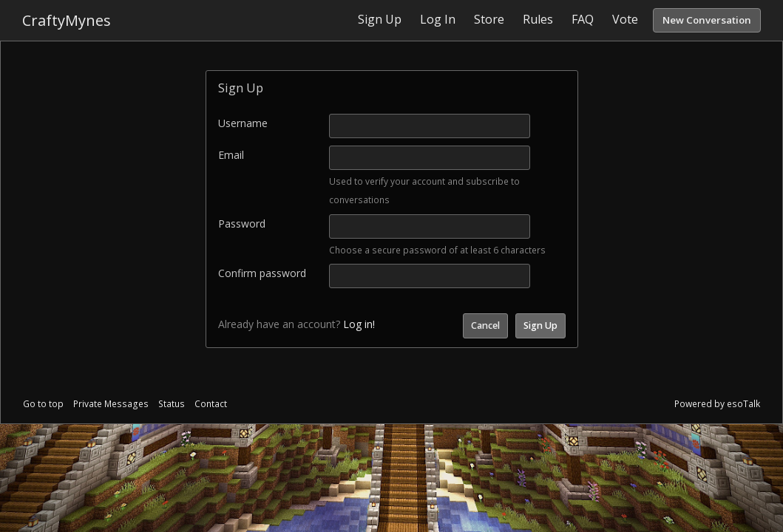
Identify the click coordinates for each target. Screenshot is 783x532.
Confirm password (262, 273)
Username (243, 123)
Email (231, 155)
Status (172, 404)
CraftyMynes (67, 20)
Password (242, 224)
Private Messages (111, 404)
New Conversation (707, 20)
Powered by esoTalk (717, 404)
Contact (211, 404)
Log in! (359, 324)
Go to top (43, 404)
